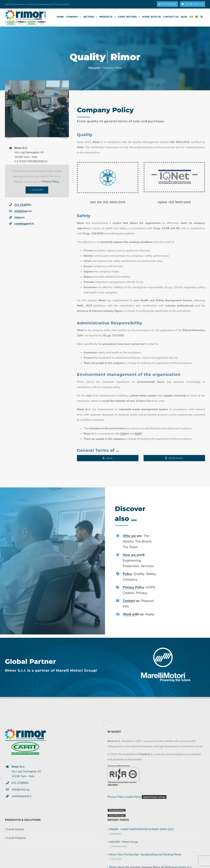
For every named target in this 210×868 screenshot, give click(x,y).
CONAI (124, 434)
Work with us (134, 614)
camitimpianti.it (24, 224)
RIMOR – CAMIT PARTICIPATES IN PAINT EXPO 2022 (142, 829)
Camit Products (16, 838)
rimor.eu (20, 217)
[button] (202, 17)
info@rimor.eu (23, 211)
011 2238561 (23, 205)
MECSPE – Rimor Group (124, 842)
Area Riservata (117, 816)
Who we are (134, 536)
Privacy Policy (51, 181)
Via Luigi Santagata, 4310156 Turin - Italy (26, 771)
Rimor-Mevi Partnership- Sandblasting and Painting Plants (145, 854)
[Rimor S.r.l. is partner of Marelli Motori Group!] (167, 649)
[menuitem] (191, 17)
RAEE (138, 434)
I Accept (37, 190)
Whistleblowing (117, 810)
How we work (135, 555)
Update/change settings (154, 797)
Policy (129, 574)
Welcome (94, 68)
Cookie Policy (133, 797)
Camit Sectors (16, 829)
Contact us (132, 601)
